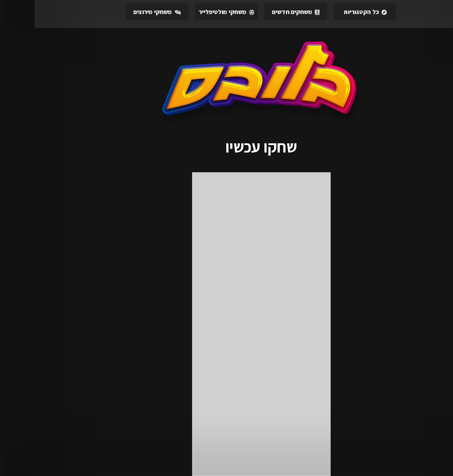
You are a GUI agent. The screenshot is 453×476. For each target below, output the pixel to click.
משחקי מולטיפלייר (192, 12)
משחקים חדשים (261, 12)
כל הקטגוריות (331, 12)
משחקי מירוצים (123, 12)
